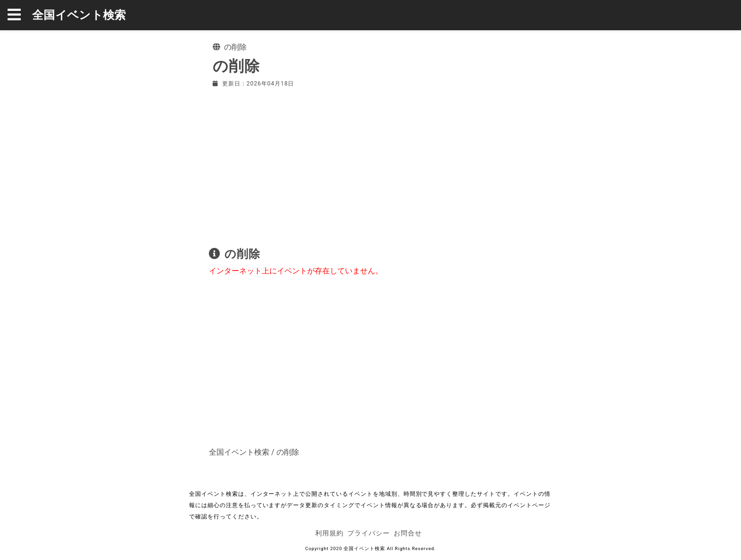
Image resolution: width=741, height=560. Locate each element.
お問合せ (408, 533)
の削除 (288, 452)
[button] (20, 15)
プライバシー (369, 533)
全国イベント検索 (79, 15)
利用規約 (329, 533)
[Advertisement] (370, 165)
